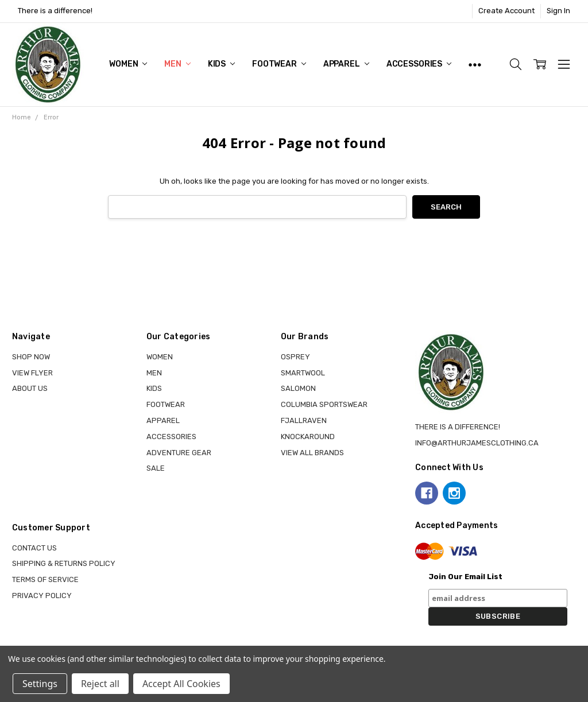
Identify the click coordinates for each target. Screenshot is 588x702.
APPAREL (346, 64)
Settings (40, 684)
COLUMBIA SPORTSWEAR (324, 404)
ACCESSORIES (419, 64)
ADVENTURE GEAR (179, 453)
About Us (30, 388)
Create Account (506, 11)
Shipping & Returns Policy (64, 563)
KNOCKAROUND (308, 437)
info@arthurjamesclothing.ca (477, 443)
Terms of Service (45, 579)
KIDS (221, 64)
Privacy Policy (42, 596)
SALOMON (298, 388)
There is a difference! (55, 11)
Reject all (100, 684)
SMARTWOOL (303, 373)
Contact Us (34, 548)
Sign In (558, 11)
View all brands (312, 453)
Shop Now (31, 357)
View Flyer (32, 373)
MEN (177, 64)
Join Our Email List (465, 577)
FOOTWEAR (279, 64)
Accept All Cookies (181, 684)
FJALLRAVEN (304, 420)
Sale (156, 468)
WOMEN (128, 64)
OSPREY (295, 357)
